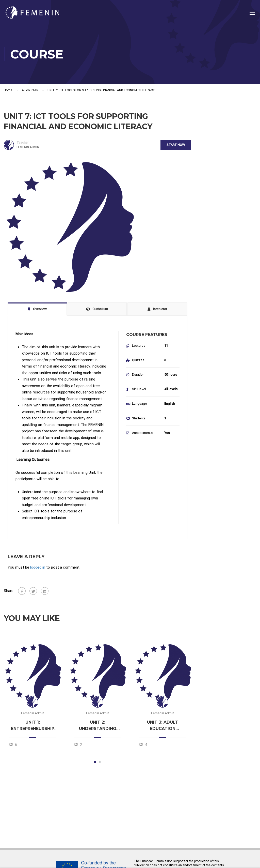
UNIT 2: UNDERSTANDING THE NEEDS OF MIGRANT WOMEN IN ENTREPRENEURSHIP (98, 727)
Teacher (22, 143)
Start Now (176, 146)
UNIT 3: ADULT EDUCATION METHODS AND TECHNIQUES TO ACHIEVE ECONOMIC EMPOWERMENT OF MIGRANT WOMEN (162, 727)
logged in (38, 568)
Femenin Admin (33, 714)
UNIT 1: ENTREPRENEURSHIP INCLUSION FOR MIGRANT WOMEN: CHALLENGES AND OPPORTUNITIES (33, 727)
